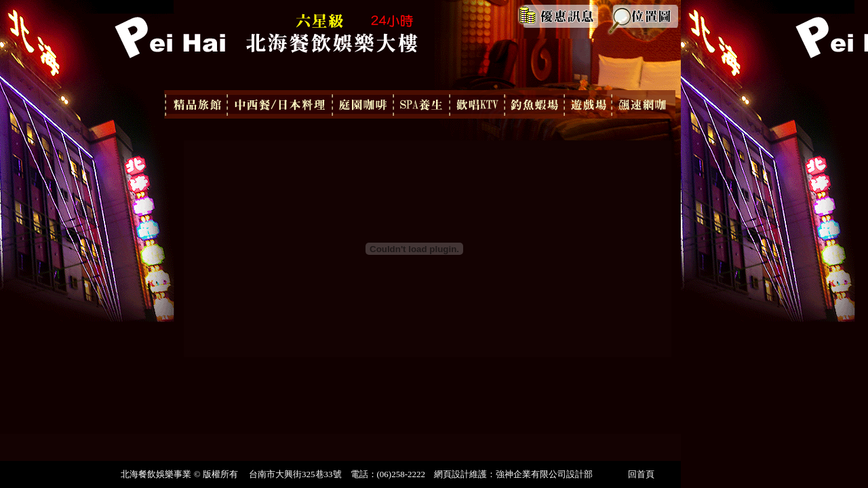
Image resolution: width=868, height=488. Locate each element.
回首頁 (641, 474)
